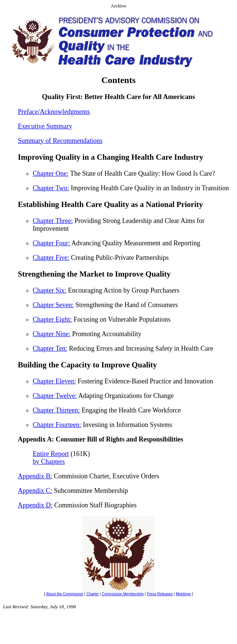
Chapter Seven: (53, 305)
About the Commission (65, 594)
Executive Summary (45, 126)
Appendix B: (35, 476)
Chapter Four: (51, 243)
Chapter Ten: (50, 348)
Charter (92, 594)
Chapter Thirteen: (56, 410)
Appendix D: (35, 505)
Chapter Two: (51, 188)
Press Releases (160, 594)
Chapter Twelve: (55, 396)
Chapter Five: (51, 258)
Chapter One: (51, 173)
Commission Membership (123, 594)
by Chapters (49, 462)
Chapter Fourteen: (57, 425)
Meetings (183, 594)
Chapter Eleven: (54, 381)
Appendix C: (35, 491)
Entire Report (51, 454)
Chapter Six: (50, 290)
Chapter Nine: (51, 334)
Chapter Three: (53, 221)
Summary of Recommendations (60, 141)
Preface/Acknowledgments (54, 112)
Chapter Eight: (52, 319)
